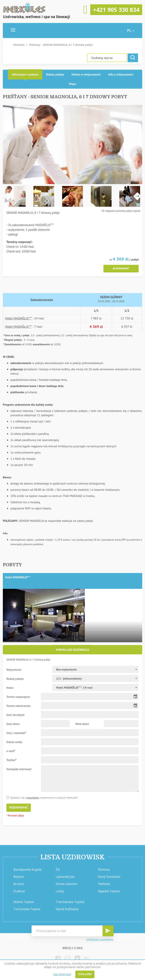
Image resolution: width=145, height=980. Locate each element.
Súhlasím (85, 974)
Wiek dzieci (82, 724)
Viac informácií (62, 974)
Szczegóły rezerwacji (19, 769)
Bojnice (19, 877)
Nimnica (104, 870)
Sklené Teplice (24, 902)
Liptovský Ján (65, 877)
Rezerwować (121, 268)
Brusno (19, 884)
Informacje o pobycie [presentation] (25, 74)
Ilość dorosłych (15, 715)
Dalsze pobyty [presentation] (55, 74)
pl (131, 30)
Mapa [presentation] (72, 84)
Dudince (19, 891)
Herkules (19, 45)
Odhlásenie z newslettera (100, 939)
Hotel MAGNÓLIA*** (18, 318)
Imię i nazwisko (16, 733)
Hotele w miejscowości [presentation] (86, 74)
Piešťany (104, 884)
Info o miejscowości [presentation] (121, 74)
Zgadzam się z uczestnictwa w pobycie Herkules (42, 798)
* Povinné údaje (15, 816)
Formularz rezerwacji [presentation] (72, 650)
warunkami (33, 798)
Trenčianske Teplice (70, 902)
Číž (58, 870)
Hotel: (10, 688)
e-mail (11, 751)
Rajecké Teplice (109, 891)
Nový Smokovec (109, 877)
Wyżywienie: (14, 670)
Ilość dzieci (13, 724)
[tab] (25, 74)
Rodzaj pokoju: (15, 679)
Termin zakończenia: (19, 706)
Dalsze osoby (14, 742)
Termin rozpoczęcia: (18, 697)
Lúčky (60, 891)
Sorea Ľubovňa (66, 884)
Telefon (11, 760)
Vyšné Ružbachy (67, 909)
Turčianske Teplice (27, 909)
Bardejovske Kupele (27, 870)
